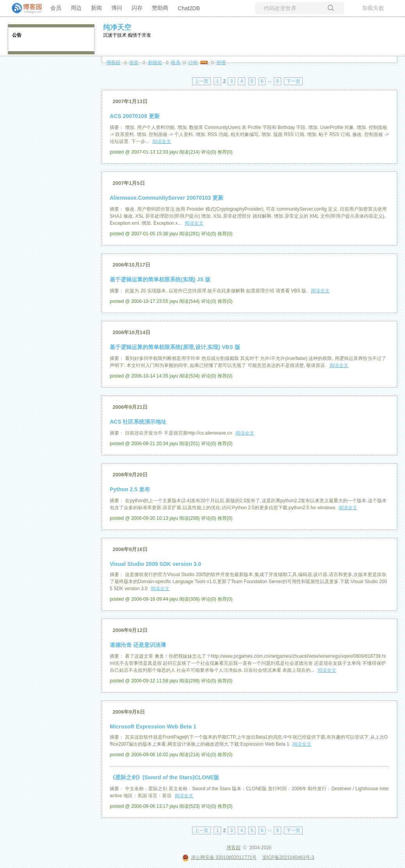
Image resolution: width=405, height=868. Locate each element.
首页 (134, 63)
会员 (56, 8)
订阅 (193, 63)
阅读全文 (162, 141)
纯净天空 (117, 27)
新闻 (96, 8)
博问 (117, 8)
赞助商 (160, 8)
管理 (221, 63)
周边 (76, 8)
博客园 (113, 63)
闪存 (137, 8)
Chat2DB (189, 8)
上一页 (202, 81)
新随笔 (155, 63)
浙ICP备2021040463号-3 (288, 857)
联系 (176, 63)
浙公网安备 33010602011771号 (219, 857)
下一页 (293, 81)
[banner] (23, 8)
